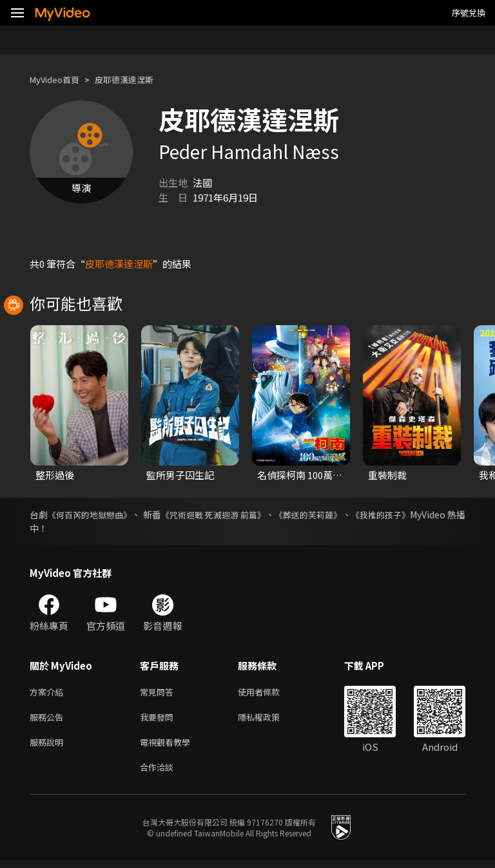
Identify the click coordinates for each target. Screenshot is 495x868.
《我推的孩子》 (434, 514)
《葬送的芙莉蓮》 (351, 514)
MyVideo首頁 (59, 80)
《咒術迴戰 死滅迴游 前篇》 (244, 514)
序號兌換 (469, 13)
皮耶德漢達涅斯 (138, 80)
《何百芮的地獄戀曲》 (99, 514)
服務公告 (49, 720)
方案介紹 (49, 693)
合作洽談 (159, 774)
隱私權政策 (270, 720)
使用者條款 (270, 693)
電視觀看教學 (169, 747)
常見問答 (159, 693)
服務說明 (49, 747)
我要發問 (159, 720)
